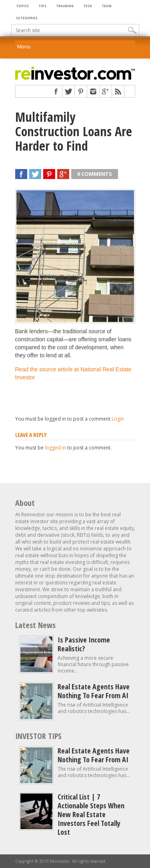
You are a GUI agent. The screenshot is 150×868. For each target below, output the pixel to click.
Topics (22, 6)
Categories (27, 18)
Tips (42, 6)
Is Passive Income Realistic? (84, 644)
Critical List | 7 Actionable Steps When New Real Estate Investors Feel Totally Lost (91, 814)
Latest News (35, 625)
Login (118, 419)
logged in (55, 448)
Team (107, 6)
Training (65, 6)
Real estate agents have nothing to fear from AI (94, 691)
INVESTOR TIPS (38, 736)
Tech (88, 6)
